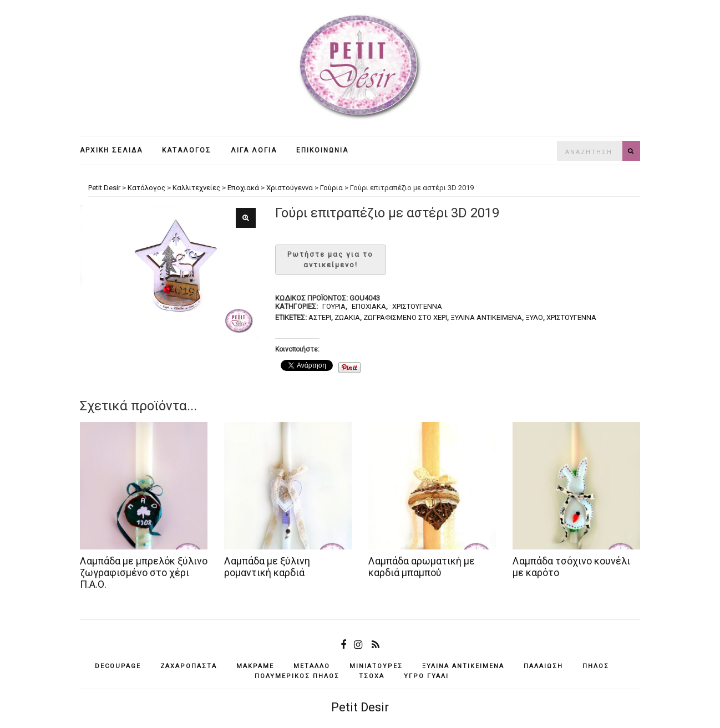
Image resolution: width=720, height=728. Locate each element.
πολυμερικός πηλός (297, 676)
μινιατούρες (376, 666)
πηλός (596, 666)
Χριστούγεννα (417, 306)
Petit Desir (360, 707)
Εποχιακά (369, 306)
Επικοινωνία (322, 150)
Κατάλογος (187, 150)
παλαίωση (543, 666)
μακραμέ (255, 666)
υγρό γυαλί (426, 676)
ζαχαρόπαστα (189, 666)
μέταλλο (312, 666)
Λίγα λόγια (254, 150)
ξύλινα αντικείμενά (486, 317)
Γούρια (334, 306)
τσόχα (372, 676)
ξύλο (534, 317)
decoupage (118, 666)
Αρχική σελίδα (111, 150)
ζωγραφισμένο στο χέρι (405, 317)
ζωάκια (347, 317)
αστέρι (320, 317)
